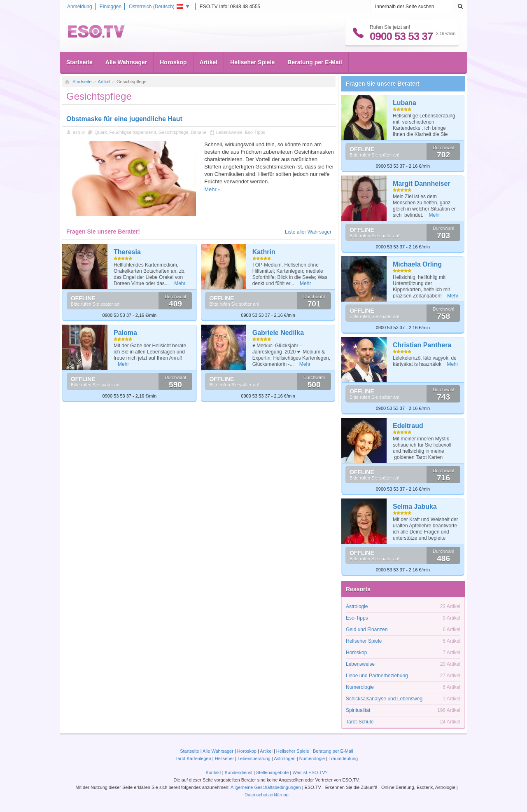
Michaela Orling (417, 264)
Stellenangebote (273, 772)
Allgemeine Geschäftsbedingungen (266, 787)
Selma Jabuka (415, 507)
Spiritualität (358, 710)
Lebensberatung (254, 758)
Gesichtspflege (174, 132)
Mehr (210, 189)
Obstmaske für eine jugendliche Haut (124, 119)
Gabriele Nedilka (278, 333)
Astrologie (357, 606)
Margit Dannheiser (422, 184)
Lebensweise (229, 132)
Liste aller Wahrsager (308, 232)
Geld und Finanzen (367, 629)
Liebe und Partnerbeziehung (377, 676)
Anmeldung (80, 7)
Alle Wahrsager (126, 62)
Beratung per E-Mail (315, 62)
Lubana (405, 103)
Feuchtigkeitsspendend (133, 132)
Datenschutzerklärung (267, 795)
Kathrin (264, 252)
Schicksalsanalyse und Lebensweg (384, 699)
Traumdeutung (343, 758)
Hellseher (224, 758)
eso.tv (79, 132)
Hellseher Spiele (252, 62)
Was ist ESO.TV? (310, 772)
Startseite (79, 62)
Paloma (125, 333)
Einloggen (111, 7)
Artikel (209, 62)
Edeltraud (408, 426)
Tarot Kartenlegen (193, 758)
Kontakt (213, 772)
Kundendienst (239, 772)
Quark (100, 132)
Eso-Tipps (255, 132)
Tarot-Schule (360, 722)
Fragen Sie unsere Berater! (383, 84)
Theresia (127, 252)
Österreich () (156, 7)
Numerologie (360, 687)
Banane (199, 132)
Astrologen (285, 758)
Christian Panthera (422, 345)
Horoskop (173, 62)
